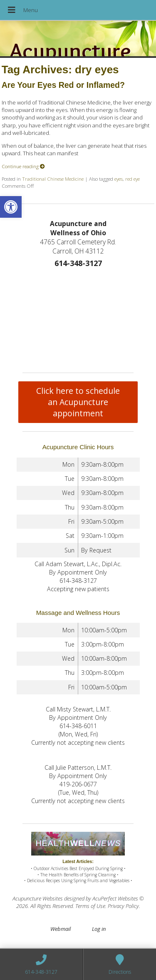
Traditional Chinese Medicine (53, 179)
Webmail (61, 929)
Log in (99, 929)
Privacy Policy (123, 906)
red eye (132, 179)
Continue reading (23, 166)
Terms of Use (90, 906)
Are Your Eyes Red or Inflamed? (63, 85)
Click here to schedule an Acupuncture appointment (78, 402)
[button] (11, 207)
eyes (119, 179)
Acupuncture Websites (38, 898)
